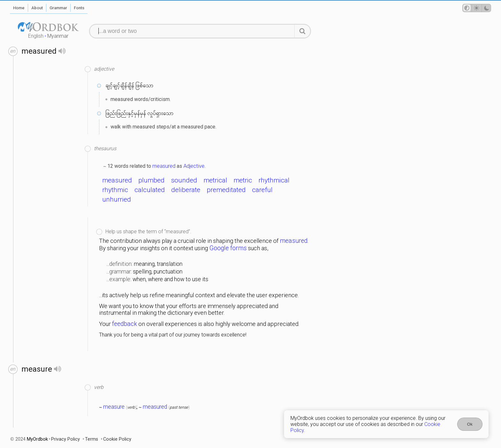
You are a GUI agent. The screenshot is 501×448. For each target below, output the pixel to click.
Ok (470, 424)
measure (114, 407)
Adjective (194, 166)
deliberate (186, 190)
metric (243, 180)
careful (262, 190)
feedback (125, 324)
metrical (215, 180)
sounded (184, 180)
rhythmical (274, 180)
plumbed (151, 180)
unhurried (117, 199)
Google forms (228, 248)
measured (164, 166)
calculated (150, 190)
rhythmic (115, 190)
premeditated (226, 190)
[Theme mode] (477, 8)
